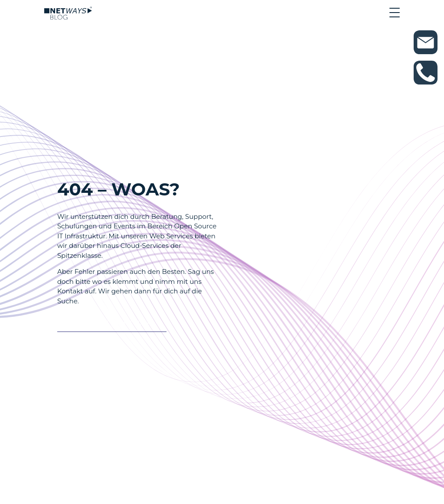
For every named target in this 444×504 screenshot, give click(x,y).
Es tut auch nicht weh (107, 324)
